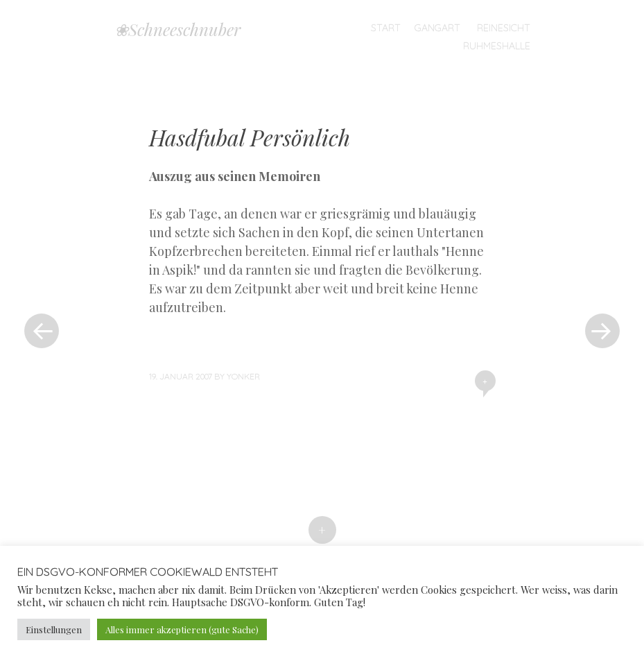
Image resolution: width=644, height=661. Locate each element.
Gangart (437, 28)
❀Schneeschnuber (177, 29)
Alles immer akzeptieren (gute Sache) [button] (182, 629)
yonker (243, 376)
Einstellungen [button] (54, 629)
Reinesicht (504, 28)
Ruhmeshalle (497, 46)
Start (386, 28)
